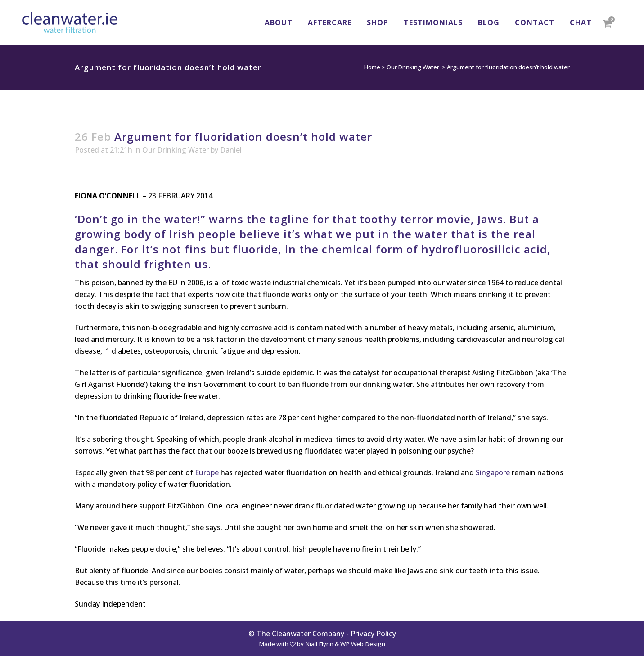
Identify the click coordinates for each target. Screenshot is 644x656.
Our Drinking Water (413, 67)
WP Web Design (363, 644)
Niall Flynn (319, 644)
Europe (207, 472)
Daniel (231, 150)
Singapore (493, 472)
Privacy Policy (373, 634)
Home (372, 67)
